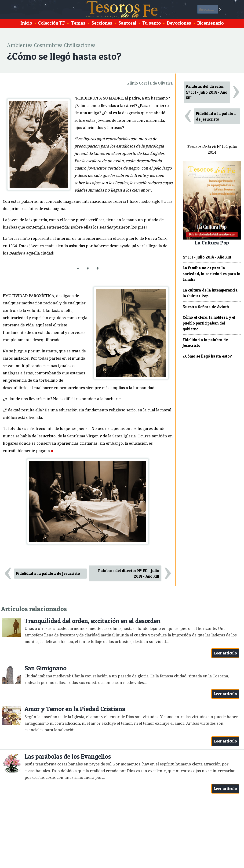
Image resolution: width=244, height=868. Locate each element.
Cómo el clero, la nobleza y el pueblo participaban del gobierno (209, 323)
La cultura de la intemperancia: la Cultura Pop (211, 293)
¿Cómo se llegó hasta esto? (207, 356)
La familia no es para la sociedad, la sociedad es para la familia (212, 274)
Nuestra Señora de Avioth (206, 307)
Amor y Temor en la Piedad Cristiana (75, 709)
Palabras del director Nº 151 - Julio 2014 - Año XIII (129, 574)
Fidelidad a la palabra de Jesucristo (48, 573)
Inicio (26, 23)
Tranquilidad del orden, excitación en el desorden (93, 621)
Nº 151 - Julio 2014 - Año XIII (207, 257)
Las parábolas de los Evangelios (68, 756)
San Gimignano (46, 668)
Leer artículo (225, 653)
